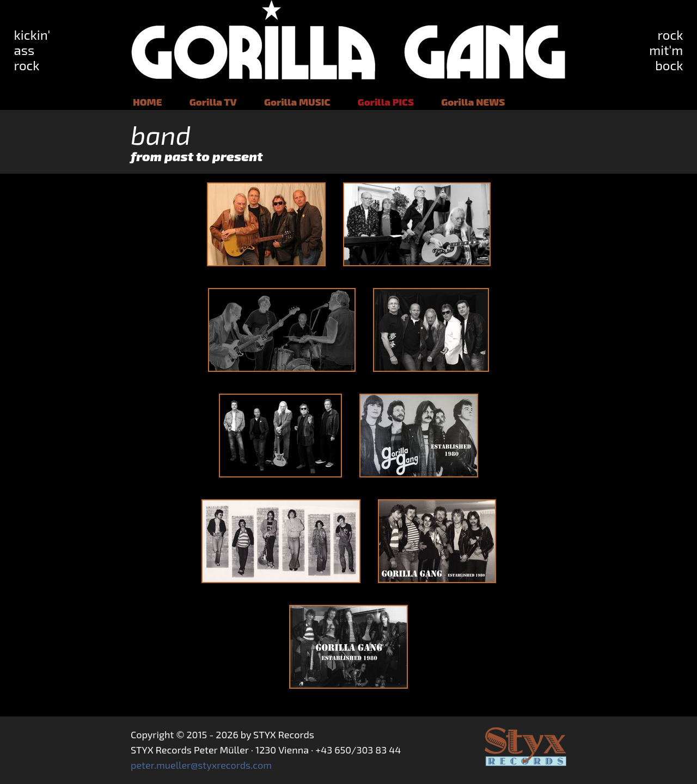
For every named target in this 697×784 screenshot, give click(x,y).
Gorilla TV (213, 102)
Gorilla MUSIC (297, 102)
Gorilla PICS (386, 102)
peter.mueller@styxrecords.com (201, 765)
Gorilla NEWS (473, 102)
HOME (147, 102)
